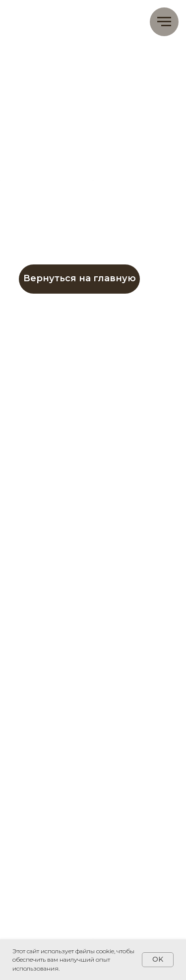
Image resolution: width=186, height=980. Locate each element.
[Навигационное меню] (164, 22)
